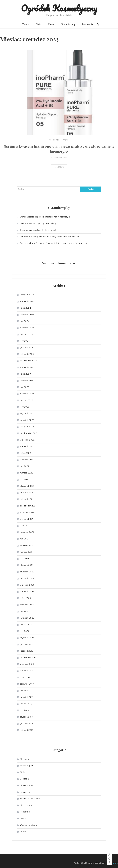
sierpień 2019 (26, 671)
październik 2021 (28, 506)
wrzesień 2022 (27, 440)
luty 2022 (25, 480)
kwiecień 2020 (27, 618)
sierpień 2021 (27, 519)
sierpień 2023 (27, 367)
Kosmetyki (54, 147)
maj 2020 (25, 611)
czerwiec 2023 (27, 381)
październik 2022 (28, 433)
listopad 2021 (27, 499)
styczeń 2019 (26, 717)
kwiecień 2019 (27, 697)
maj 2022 (25, 466)
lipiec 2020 (25, 598)
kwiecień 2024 (27, 328)
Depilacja (24, 779)
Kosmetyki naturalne (30, 799)
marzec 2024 (27, 334)
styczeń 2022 (27, 486)
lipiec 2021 (25, 526)
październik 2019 (28, 658)
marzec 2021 (26, 552)
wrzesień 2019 (27, 664)
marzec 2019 (26, 704)
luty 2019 (24, 710)
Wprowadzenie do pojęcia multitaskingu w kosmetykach (46, 217)
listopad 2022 (27, 427)
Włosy (51, 25)
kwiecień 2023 (27, 394)
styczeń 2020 (27, 638)
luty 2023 (25, 407)
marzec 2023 (26, 400)
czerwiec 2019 (27, 684)
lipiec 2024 (25, 308)
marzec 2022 (27, 473)
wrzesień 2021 (27, 513)
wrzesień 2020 (27, 585)
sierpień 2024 (27, 301)
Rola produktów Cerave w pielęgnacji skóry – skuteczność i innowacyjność (55, 243)
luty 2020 (25, 631)
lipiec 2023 (25, 374)
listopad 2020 (27, 578)
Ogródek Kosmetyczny (59, 8)
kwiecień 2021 (27, 546)
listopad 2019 (27, 651)
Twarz (26, 25)
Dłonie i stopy (68, 25)
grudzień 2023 (27, 348)
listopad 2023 (27, 354)
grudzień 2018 (27, 724)
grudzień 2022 (27, 420)
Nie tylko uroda (27, 805)
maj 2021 (24, 539)
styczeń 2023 (27, 414)
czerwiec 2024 (27, 315)
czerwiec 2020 (27, 605)
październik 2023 (28, 361)
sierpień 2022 (27, 447)
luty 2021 (24, 559)
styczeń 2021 (27, 565)
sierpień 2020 (27, 592)
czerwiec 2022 (27, 460)
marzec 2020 (27, 625)
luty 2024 (25, 341)
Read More (59, 174)
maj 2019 (24, 691)
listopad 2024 (27, 295)
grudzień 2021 (27, 493)
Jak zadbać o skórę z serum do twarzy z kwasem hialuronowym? (50, 237)
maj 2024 (25, 321)
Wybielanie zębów (28, 825)
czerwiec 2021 (27, 532)
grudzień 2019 (27, 644)
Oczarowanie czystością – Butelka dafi (38, 230)
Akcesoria (25, 759)
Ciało (38, 25)
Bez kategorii (26, 766)
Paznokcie (88, 25)
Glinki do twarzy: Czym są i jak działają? (38, 224)
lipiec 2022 (25, 453)
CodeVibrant (112, 863)
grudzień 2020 (27, 572)
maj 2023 (25, 387)
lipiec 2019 (25, 677)
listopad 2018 (27, 730)
